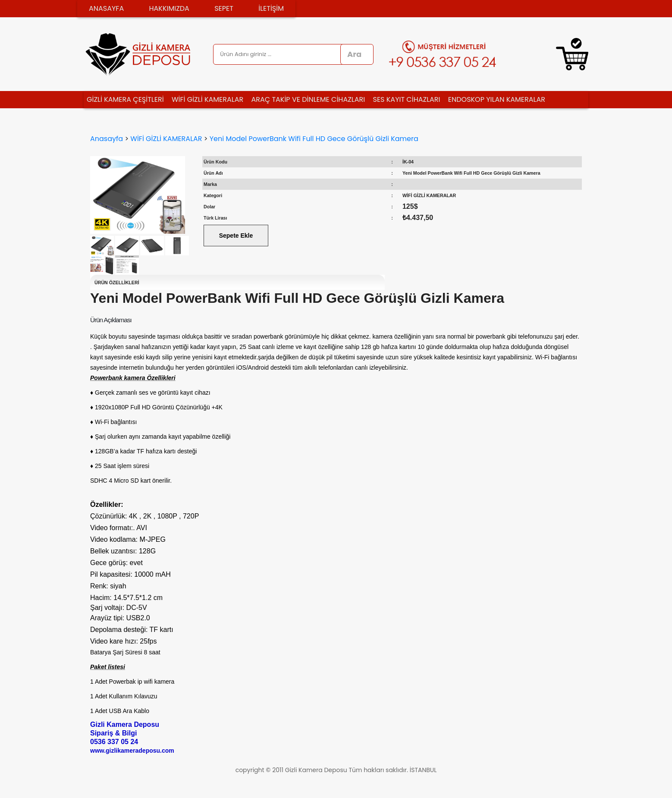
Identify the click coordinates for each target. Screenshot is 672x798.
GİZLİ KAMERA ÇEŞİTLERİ (125, 99)
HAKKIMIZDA (169, 8)
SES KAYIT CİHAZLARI (407, 99)
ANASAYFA (106, 8)
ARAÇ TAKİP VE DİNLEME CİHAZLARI (308, 99)
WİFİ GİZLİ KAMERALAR (207, 99)
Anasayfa (107, 139)
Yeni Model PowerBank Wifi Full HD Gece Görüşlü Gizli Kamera (314, 139)
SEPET (224, 8)
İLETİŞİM (271, 8)
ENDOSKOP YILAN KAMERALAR (497, 99)
